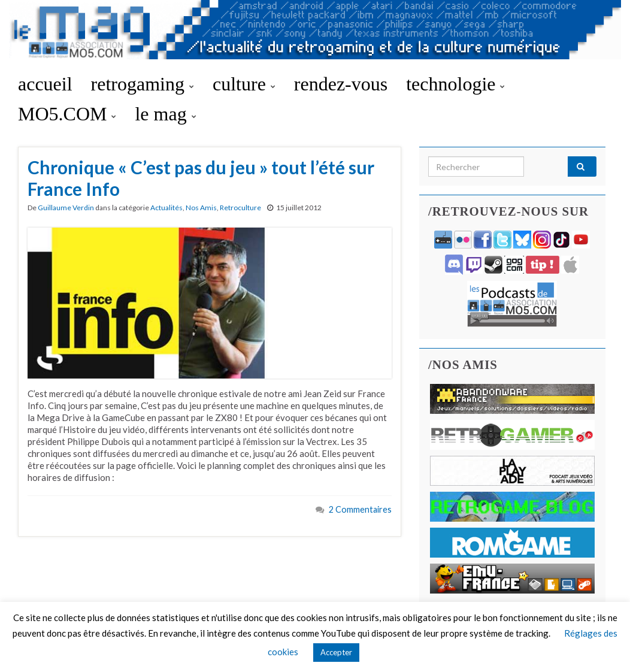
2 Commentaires (360, 509)
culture (244, 84)
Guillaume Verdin (66, 208)
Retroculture (240, 208)
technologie (455, 84)
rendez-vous (341, 84)
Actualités (166, 208)
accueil (45, 84)
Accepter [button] (336, 652)
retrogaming (143, 84)
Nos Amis (201, 208)
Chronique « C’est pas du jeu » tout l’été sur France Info (201, 178)
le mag (165, 114)
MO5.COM (67, 114)
